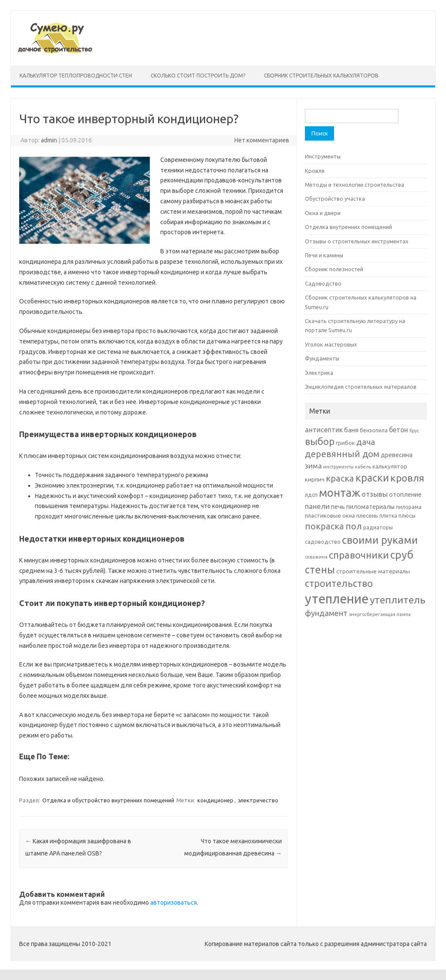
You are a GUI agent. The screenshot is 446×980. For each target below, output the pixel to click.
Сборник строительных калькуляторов (321, 76)
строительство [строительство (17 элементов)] (339, 583)
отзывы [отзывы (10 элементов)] (375, 494)
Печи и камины (324, 255)
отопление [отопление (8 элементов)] (405, 494)
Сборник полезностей (334, 269)
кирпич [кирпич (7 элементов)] (315, 479)
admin (49, 140)
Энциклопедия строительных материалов (361, 387)
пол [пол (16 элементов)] (354, 526)
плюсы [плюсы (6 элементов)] (407, 516)
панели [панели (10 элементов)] (317, 506)
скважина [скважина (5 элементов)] (316, 557)
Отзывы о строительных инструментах (357, 241)
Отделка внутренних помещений (348, 227)
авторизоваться (174, 903)
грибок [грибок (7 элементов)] (345, 443)
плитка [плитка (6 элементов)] (388, 516)
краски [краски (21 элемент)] (372, 478)
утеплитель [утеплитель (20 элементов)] (398, 599)
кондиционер (215, 800)
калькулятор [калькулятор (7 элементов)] (390, 466)
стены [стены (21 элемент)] (320, 569)
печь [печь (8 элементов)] (338, 507)
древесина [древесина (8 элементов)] (397, 455)
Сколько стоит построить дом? (198, 76)
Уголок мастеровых (331, 344)
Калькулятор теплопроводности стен (76, 76)
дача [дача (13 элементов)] (366, 442)
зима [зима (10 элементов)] (313, 466)
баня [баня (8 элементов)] (351, 430)
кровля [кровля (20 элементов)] (407, 478)
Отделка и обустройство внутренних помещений (108, 800)
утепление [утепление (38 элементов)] (337, 599)
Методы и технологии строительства (355, 185)
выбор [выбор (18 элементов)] (320, 441)
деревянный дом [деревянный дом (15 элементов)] (342, 454)
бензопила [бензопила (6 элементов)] (374, 430)
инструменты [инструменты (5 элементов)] (338, 467)
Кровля (315, 171)
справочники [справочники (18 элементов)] (359, 555)
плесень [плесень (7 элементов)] (367, 515)
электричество (258, 800)
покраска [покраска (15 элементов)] (324, 526)
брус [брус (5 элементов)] (414, 431)
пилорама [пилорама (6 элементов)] (409, 507)
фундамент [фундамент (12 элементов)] (326, 613)
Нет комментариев (262, 140)
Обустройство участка (335, 199)
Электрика (319, 373)
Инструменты (323, 156)
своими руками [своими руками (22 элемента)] (380, 540)
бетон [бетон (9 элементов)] (399, 430)
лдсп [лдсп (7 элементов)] (311, 495)
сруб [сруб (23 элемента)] (402, 555)
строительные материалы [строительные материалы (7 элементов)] (373, 571)
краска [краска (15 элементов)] (340, 478)
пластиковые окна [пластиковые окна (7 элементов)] (330, 515)
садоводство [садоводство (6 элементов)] (323, 542)
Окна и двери (323, 213)
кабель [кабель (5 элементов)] (363, 467)
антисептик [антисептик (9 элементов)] (324, 430)
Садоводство (323, 283)
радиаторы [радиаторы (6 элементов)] (378, 527)
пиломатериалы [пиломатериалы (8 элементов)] (370, 507)
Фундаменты (322, 358)
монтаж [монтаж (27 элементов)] (340, 493)
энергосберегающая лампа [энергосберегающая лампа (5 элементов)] (380, 614)
